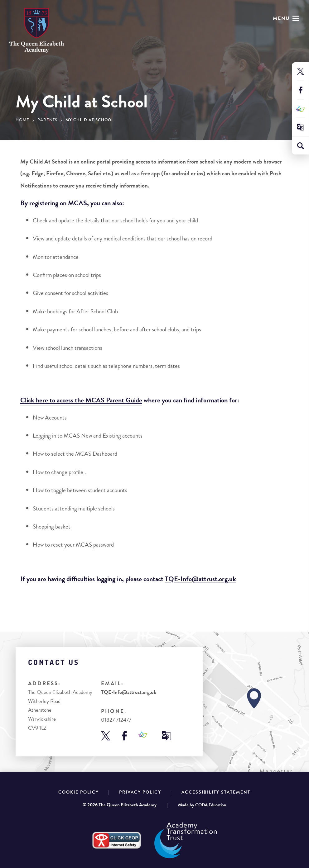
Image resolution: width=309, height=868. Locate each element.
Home (22, 120)
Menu (281, 18)
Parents (47, 120)
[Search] (301, 146)
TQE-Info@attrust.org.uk (129, 693)
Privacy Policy (140, 792)
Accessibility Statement (216, 792)
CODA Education (211, 805)
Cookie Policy (79, 792)
